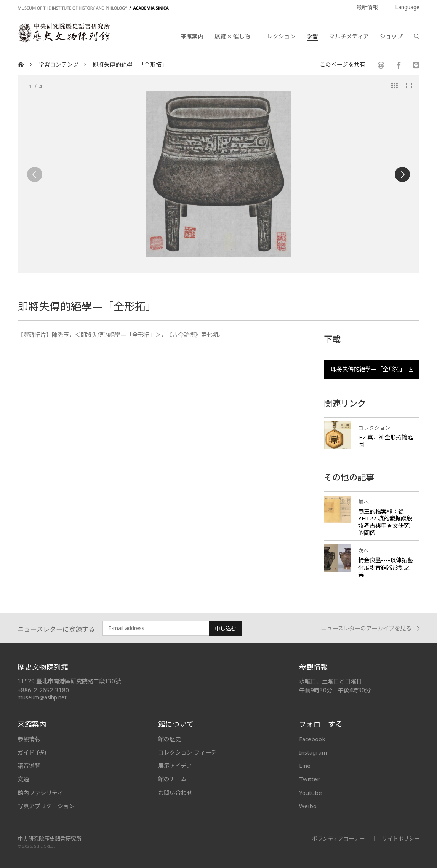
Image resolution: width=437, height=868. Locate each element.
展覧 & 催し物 (232, 36)
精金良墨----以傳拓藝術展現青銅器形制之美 (386, 567)
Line (305, 766)
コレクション (279, 36)
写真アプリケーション (46, 806)
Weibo (308, 806)
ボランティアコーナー (339, 838)
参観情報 (29, 739)
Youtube (311, 793)
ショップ (391, 36)
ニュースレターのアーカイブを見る (370, 628)
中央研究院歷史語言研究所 (50, 839)
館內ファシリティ (40, 793)
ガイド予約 (32, 752)
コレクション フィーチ (187, 752)
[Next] (402, 174)
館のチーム (172, 779)
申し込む (226, 628)
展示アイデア (175, 766)
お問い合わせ (175, 793)
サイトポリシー (401, 838)
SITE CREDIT (46, 846)
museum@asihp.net (42, 697)
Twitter (309, 779)
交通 (23, 779)
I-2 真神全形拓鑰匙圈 (386, 441)
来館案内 (192, 36)
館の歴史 (170, 739)
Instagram (313, 752)
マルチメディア (349, 36)
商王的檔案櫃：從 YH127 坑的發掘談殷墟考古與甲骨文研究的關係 (385, 522)
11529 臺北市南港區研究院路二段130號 (69, 681)
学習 (312, 36)
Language (407, 7)
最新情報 (367, 7)
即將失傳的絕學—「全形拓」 (130, 65)
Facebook (312, 739)
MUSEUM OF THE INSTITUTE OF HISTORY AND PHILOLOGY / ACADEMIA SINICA (93, 8)
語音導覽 (29, 766)
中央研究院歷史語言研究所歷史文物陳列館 (64, 33)
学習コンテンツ (58, 65)
